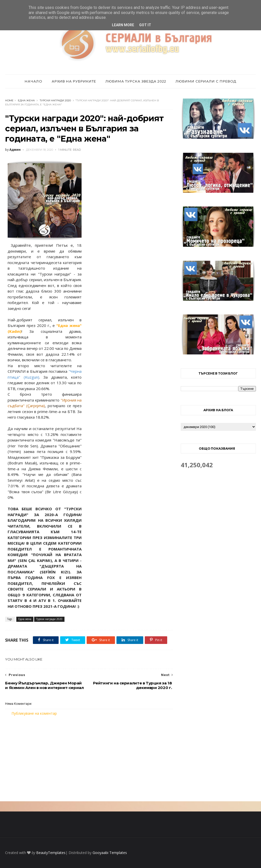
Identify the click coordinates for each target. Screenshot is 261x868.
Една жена (26, 100)
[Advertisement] (89, 759)
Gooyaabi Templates (110, 853)
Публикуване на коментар (34, 713)
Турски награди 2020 (55, 100)
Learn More (123, 25)
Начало (34, 81)
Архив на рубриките (74, 81)
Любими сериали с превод (206, 81)
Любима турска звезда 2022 (136, 81)
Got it (145, 25)
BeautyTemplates (51, 853)
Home (9, 100)
